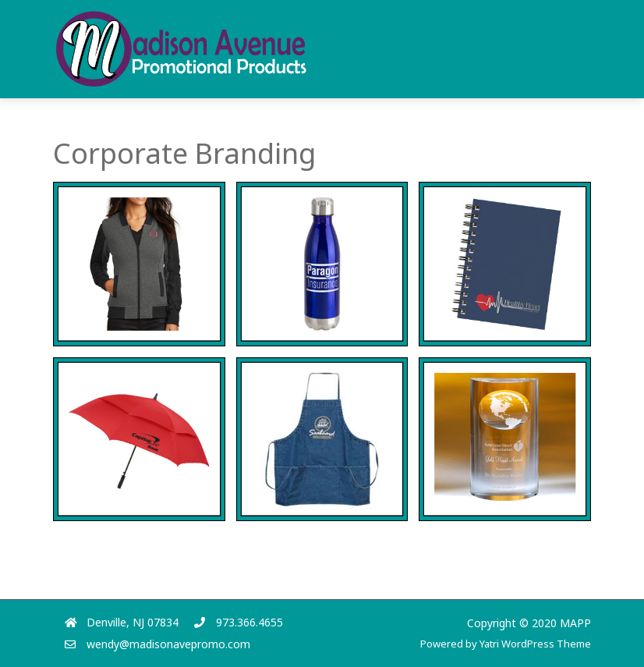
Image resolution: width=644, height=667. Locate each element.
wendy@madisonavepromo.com (168, 644)
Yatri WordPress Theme (535, 644)
